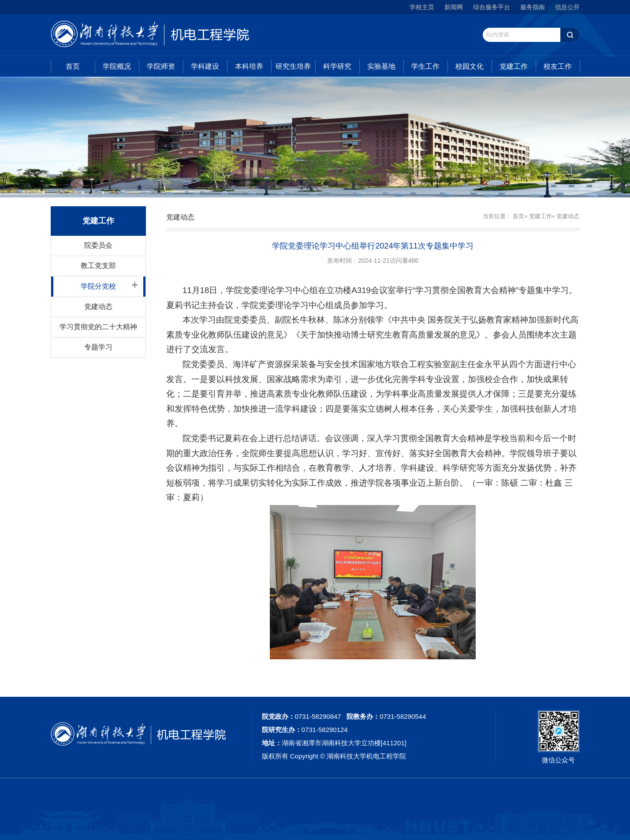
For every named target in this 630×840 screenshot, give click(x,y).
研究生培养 (293, 66)
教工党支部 (98, 266)
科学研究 (337, 66)
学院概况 (117, 66)
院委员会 (98, 245)
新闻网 (454, 7)
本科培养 (249, 66)
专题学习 (98, 347)
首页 (73, 66)
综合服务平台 (492, 7)
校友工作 (558, 66)
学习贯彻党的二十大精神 (98, 327)
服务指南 (533, 7)
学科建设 (205, 66)
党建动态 (98, 307)
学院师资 (161, 66)
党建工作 (514, 66)
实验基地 (381, 66)
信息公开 (567, 7)
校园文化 (470, 66)
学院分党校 (98, 286)
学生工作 (425, 66)
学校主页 (422, 7)
